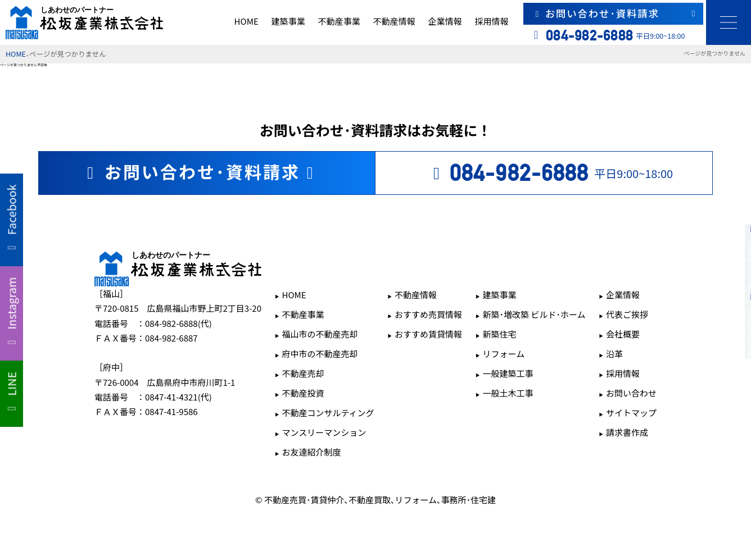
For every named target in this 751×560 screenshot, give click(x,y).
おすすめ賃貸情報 (428, 334)
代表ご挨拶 (627, 314)
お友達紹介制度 (311, 452)
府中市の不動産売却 (320, 354)
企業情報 (445, 21)
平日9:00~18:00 (549, 173)
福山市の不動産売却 (320, 334)
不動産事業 (339, 21)
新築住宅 (500, 334)
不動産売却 (303, 373)
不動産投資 (303, 393)
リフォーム (504, 354)
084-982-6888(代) (178, 323)
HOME (246, 21)
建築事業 (288, 21)
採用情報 (491, 21)
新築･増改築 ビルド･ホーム (534, 314)
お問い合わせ (631, 393)
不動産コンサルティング (328, 413)
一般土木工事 (508, 393)
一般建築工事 (508, 373)
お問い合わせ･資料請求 (615, 13)
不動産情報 (394, 21)
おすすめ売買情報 (428, 314)
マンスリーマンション (324, 432)
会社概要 (623, 334)
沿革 (614, 354)
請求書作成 (627, 432)
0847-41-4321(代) (178, 397)
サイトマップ (631, 413)
